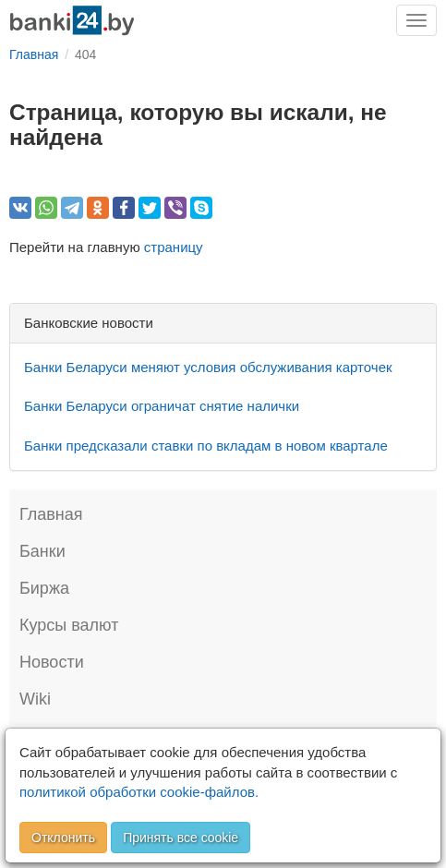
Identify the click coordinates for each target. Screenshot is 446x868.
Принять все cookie (181, 838)
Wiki (35, 699)
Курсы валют (69, 625)
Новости (52, 662)
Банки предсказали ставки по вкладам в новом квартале (206, 446)
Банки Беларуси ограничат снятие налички (162, 406)
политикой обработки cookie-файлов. (139, 792)
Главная (51, 514)
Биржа (44, 588)
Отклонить (63, 838)
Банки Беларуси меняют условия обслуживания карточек (208, 367)
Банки (42, 551)
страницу (174, 247)
